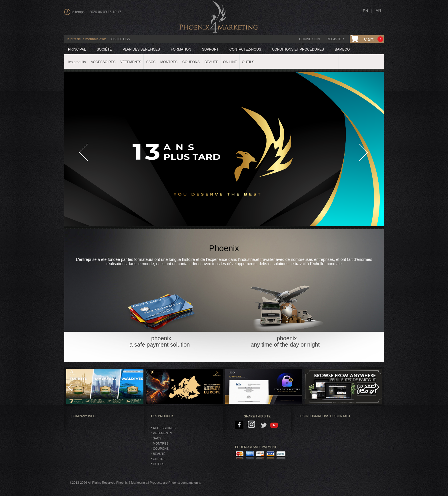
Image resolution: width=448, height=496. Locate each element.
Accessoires (164, 428)
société (104, 49)
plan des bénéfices (141, 49)
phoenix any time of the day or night (287, 309)
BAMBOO (342, 49)
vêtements (162, 433)
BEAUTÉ (159, 454)
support (210, 49)
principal (77, 49)
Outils (159, 464)
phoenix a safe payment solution (161, 309)
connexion (310, 39)
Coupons (161, 449)
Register (335, 39)
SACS (157, 438)
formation (181, 49)
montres (161, 443)
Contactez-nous (245, 49)
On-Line (159, 459)
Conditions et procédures (298, 49)
